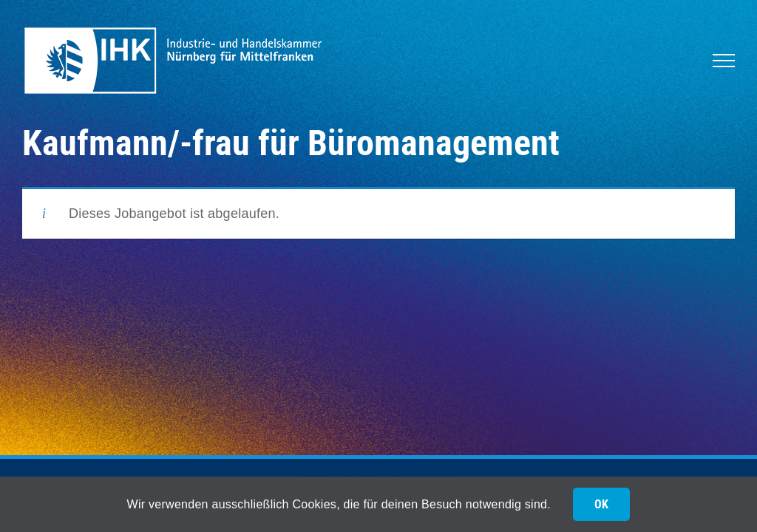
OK (601, 504)
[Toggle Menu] (724, 61)
